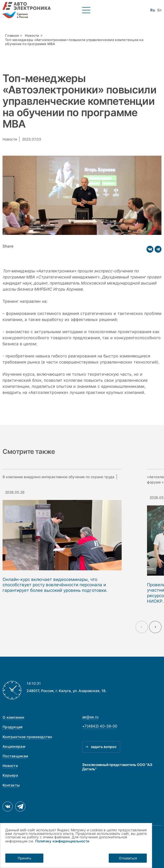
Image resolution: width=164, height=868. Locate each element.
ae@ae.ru (90, 717)
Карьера (10, 775)
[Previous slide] (142, 627)
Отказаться (128, 858)
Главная (12, 36)
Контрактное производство (27, 737)
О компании (13, 717)
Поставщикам (15, 756)
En (159, 10)
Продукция (13, 727)
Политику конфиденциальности (62, 841)
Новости (32, 36)
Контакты (11, 785)
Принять (24, 858)
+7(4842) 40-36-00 (100, 726)
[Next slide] (155, 627)
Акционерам (14, 746)
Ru (152, 10)
